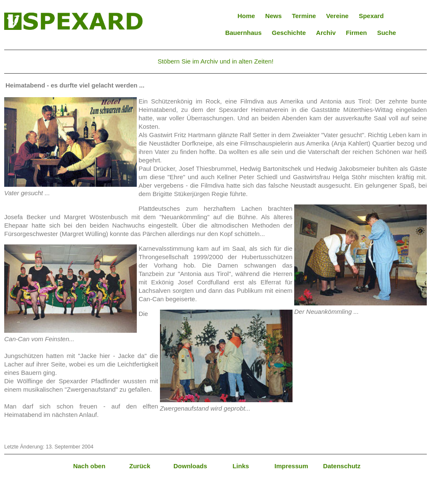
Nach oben (89, 466)
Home (246, 16)
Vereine (337, 16)
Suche (387, 33)
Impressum (291, 466)
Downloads (190, 466)
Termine (304, 16)
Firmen (357, 33)
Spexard (371, 16)
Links (241, 466)
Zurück (140, 466)
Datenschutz (342, 466)
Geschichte (289, 33)
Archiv (326, 33)
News (273, 16)
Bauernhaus (243, 33)
